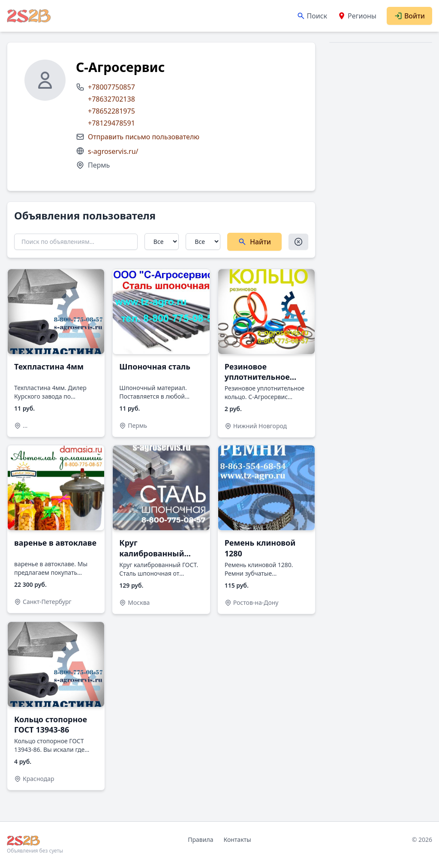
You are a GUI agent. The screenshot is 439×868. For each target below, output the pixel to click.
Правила (200, 839)
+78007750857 (111, 87)
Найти (254, 242)
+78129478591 (111, 123)
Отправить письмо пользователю (144, 137)
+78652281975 (111, 111)
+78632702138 (111, 99)
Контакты (237, 839)
